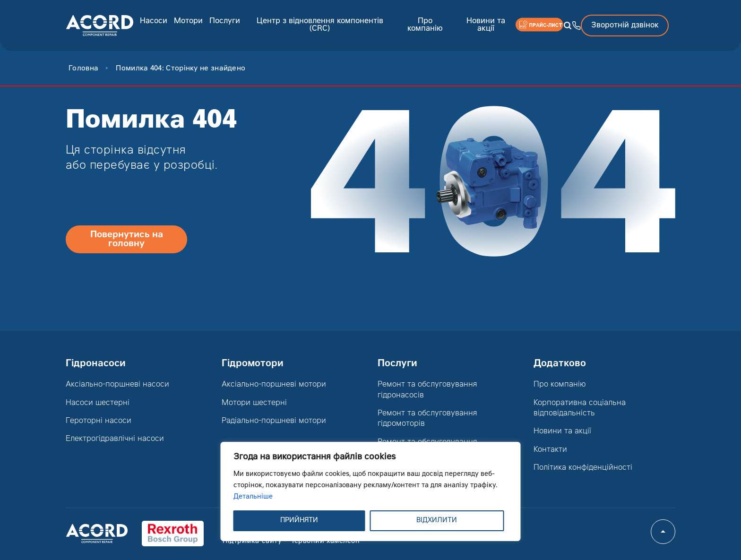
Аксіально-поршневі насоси (117, 385)
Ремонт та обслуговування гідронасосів (427, 390)
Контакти (550, 450)
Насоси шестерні (98, 403)
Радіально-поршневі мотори (274, 421)
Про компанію (425, 25)
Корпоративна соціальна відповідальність (580, 408)
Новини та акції (486, 25)
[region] (371, 491)
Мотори (188, 21)
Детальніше (253, 497)
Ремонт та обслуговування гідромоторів (427, 419)
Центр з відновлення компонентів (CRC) (320, 25)
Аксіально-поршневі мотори (274, 385)
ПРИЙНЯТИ (299, 521)
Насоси (154, 21)
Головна (83, 69)
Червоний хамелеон (325, 542)
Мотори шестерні (254, 403)
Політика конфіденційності (583, 468)
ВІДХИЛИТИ (437, 521)
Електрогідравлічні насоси (115, 439)
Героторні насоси (99, 421)
